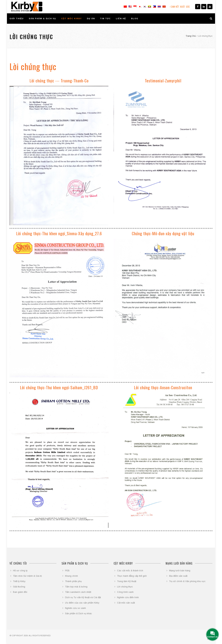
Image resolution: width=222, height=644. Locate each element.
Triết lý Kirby (19, 581)
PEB (67, 571)
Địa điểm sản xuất (178, 576)
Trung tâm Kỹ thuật (127, 581)
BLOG (135, 19)
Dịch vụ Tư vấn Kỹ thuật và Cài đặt (83, 597)
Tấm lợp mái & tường (76, 587)
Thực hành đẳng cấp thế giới (132, 576)
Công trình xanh (125, 592)
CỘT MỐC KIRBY (71, 19)
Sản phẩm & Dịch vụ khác (78, 613)
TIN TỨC (105, 19)
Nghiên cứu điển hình (128, 597)
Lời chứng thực (125, 587)
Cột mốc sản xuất (126, 603)
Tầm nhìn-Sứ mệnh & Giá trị (27, 576)
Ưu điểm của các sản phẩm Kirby (82, 603)
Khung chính (71, 576)
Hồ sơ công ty (20, 571)
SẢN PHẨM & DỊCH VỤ (42, 19)
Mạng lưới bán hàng (180, 571)
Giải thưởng (19, 587)
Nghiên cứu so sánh (75, 608)
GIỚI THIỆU (17, 19)
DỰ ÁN (91, 19)
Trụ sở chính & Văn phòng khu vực (187, 581)
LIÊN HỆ (121, 19)
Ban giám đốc (20, 592)
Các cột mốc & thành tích (130, 571)
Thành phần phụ (73, 581)
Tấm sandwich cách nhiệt (78, 592)
